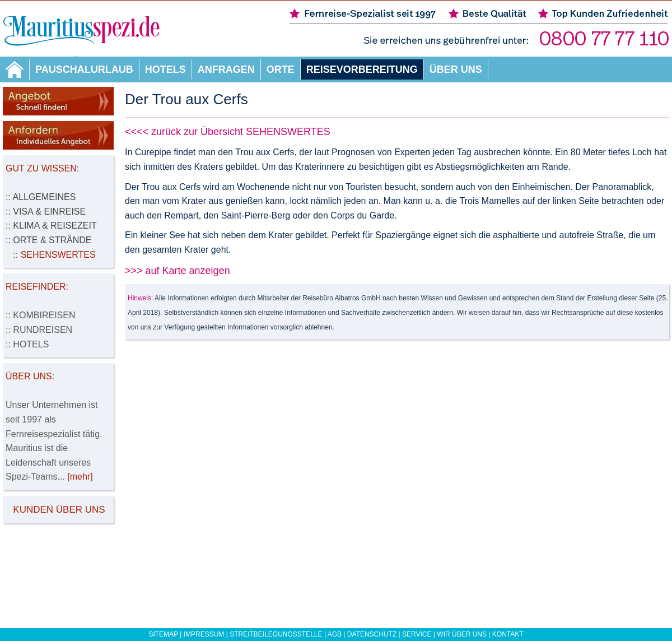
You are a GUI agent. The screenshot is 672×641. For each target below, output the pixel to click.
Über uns (456, 69)
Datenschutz (372, 634)
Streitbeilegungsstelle (276, 634)
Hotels (165, 69)
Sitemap (163, 634)
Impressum (204, 634)
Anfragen (226, 69)
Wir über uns (462, 634)
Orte (281, 69)
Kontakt (508, 634)
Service (417, 634)
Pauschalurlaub (84, 69)
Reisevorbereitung (362, 69)
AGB (335, 634)
